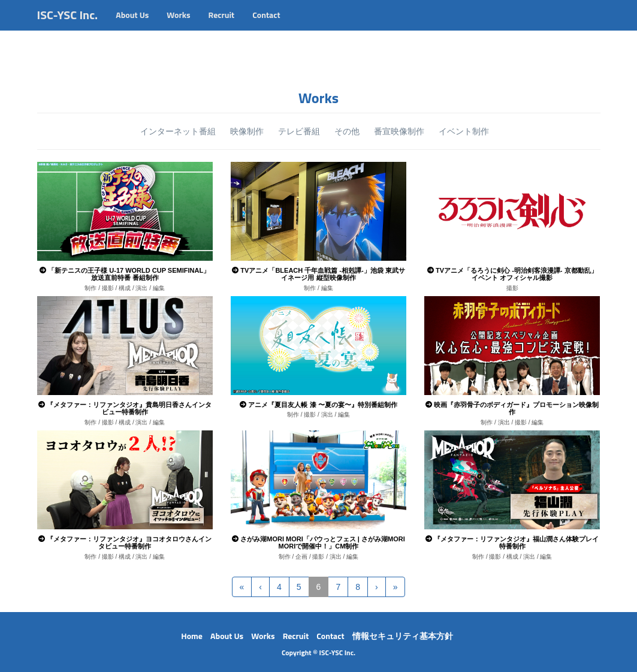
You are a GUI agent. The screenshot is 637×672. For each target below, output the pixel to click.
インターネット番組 (178, 131)
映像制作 (247, 131)
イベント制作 (464, 131)
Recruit (222, 27)
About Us (132, 27)
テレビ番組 (299, 131)
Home (192, 636)
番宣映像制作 (399, 131)
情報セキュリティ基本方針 (403, 636)
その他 (347, 131)
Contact (266, 27)
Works (178, 27)
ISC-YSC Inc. (68, 27)
